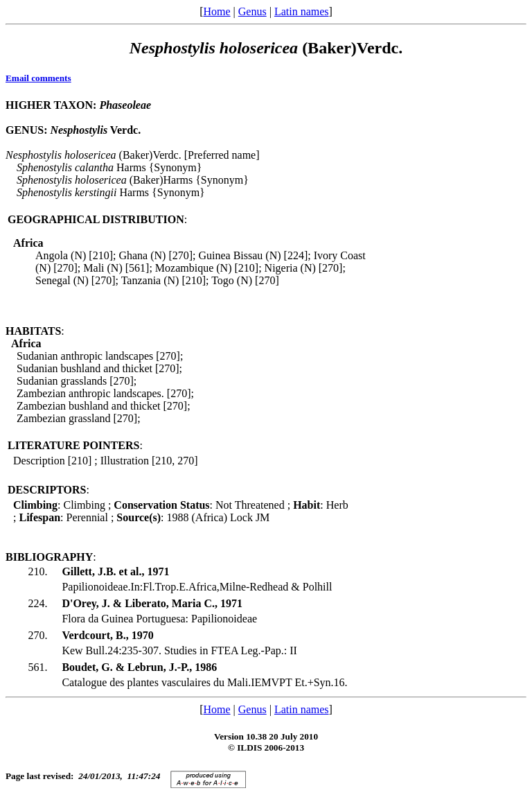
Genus (252, 11)
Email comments (38, 78)
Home (216, 11)
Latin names (302, 11)
